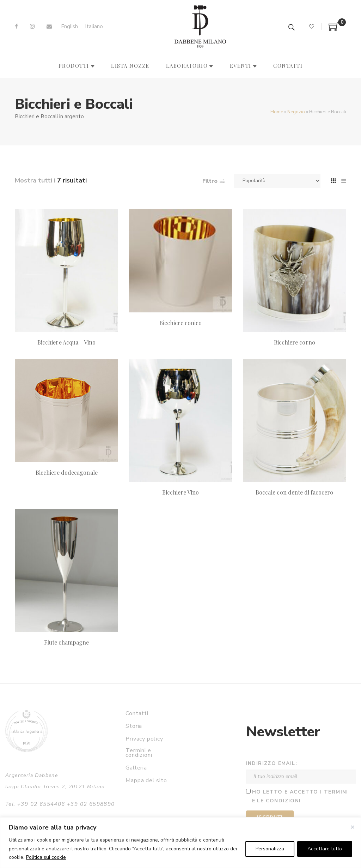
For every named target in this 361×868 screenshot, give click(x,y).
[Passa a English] (69, 27)
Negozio (296, 112)
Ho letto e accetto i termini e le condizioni (300, 796)
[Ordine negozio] (277, 181)
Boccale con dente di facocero (294, 492)
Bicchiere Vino (181, 492)
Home (277, 112)
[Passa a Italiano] (94, 27)
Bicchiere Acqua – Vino (66, 342)
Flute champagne (67, 642)
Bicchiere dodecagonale (67, 472)
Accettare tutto (325, 849)
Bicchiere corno (295, 342)
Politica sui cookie (46, 857)
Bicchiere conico (181, 323)
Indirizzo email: (272, 763)
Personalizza (270, 849)
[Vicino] (353, 827)
